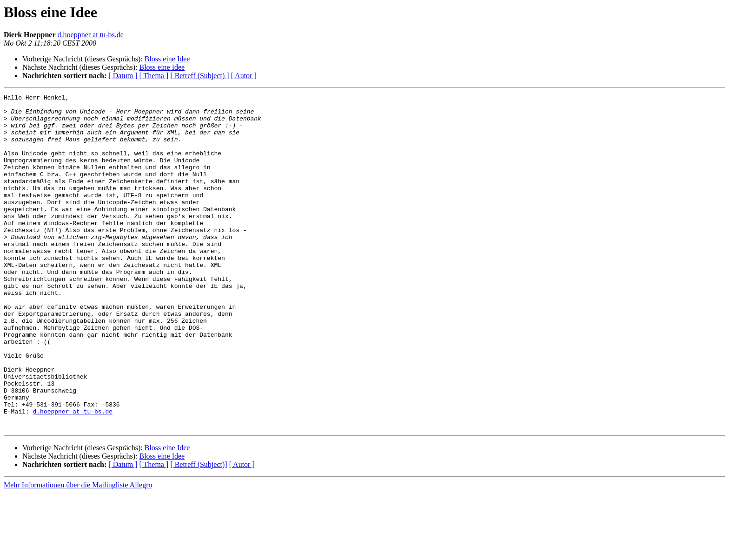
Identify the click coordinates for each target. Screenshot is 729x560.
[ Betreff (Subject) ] (199, 76)
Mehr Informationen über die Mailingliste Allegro (78, 552)
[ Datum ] (123, 76)
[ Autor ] (244, 76)
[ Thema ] (154, 76)
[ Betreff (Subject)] (199, 531)
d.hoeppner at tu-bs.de (91, 35)
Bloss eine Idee (167, 59)
